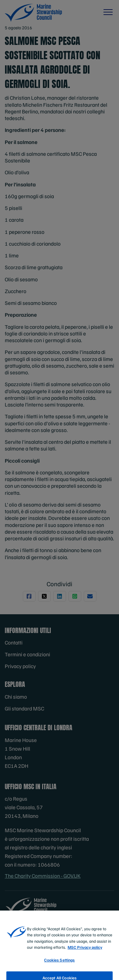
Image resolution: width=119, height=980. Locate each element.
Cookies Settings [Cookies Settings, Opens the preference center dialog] (59, 965)
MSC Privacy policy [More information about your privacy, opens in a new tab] (85, 952)
